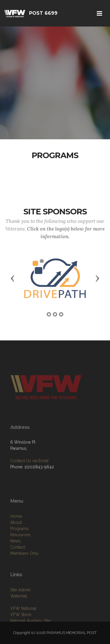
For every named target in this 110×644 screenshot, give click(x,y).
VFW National (23, 619)
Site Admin (20, 601)
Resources (20, 548)
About (16, 536)
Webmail (19, 607)
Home (16, 530)
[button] (13, 278)
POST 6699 (43, 13)
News (16, 554)
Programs (20, 542)
